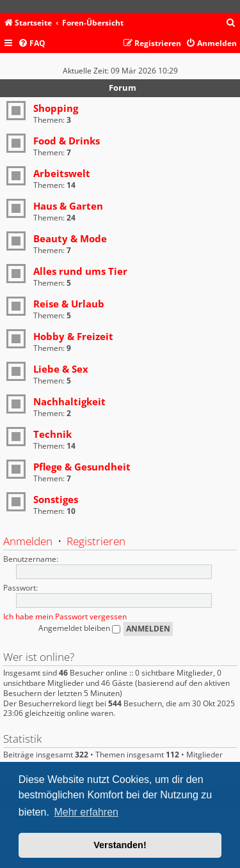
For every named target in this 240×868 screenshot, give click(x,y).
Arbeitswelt (62, 173)
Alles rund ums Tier (80, 271)
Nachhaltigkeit (69, 401)
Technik (52, 434)
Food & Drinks (67, 141)
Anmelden (28, 541)
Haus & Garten (68, 206)
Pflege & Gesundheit (82, 467)
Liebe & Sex (61, 369)
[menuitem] (231, 23)
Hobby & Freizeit (73, 336)
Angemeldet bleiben (79, 628)
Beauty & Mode (70, 238)
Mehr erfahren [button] (86, 812)
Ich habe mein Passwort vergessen (65, 616)
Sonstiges (56, 499)
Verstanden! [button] (120, 845)
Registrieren (96, 541)
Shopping (56, 108)
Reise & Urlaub (69, 304)
